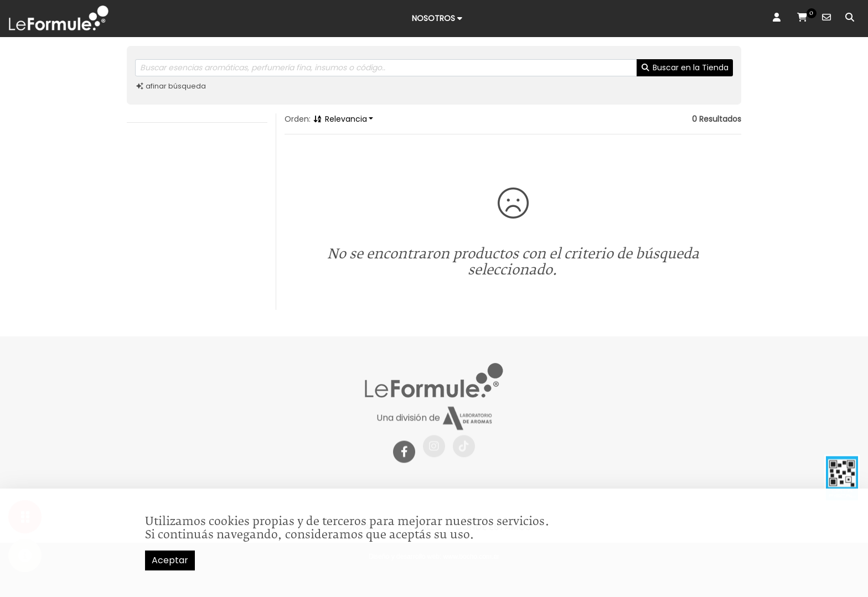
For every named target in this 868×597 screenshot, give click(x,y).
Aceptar (170, 560)
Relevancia (340, 119)
